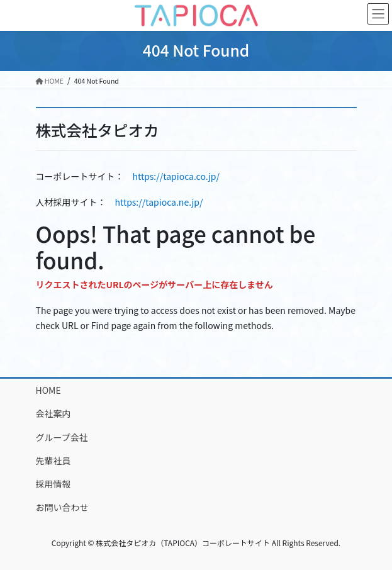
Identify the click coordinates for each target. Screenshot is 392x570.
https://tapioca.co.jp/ (176, 176)
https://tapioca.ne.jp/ (159, 202)
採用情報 (53, 484)
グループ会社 (62, 437)
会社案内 (53, 413)
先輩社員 (53, 461)
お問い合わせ (62, 507)
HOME (48, 390)
